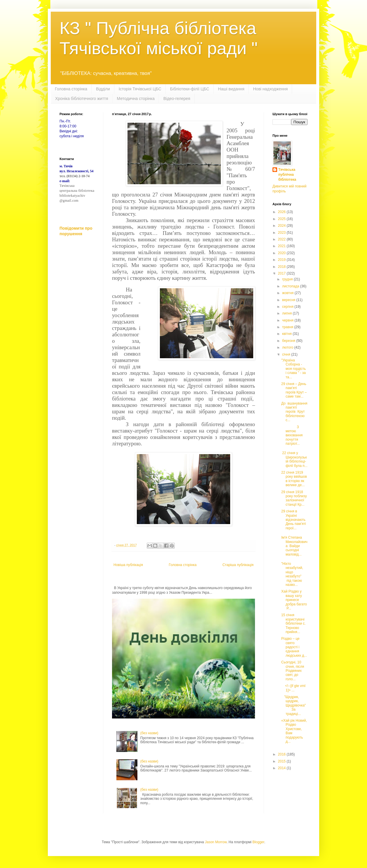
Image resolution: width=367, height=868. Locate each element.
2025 (282, 219)
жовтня (288, 293)
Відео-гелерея (177, 99)
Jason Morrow (216, 842)
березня (289, 341)
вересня (289, 300)
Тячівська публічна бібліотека (287, 175)
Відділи (103, 89)
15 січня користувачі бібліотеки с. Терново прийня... (293, 623)
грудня (288, 279)
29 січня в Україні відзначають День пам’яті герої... (294, 520)
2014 (282, 768)
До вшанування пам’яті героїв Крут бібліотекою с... (294, 412)
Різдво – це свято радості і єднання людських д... (294, 647)
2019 (282, 260)
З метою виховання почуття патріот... (292, 435)
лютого (288, 347)
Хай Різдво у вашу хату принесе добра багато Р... (294, 600)
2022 (282, 239)
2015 (282, 761)
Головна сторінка (71, 89)
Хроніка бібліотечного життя (82, 99)
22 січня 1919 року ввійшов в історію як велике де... (294, 479)
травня (288, 327)
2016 (282, 754)
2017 (282, 273)
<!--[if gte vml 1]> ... (293, 688)
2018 (282, 267)
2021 (282, 246)
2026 (282, 212)
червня (288, 320)
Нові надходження (271, 89)
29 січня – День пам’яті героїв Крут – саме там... (294, 390)
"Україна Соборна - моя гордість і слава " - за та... (293, 369)
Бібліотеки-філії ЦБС (190, 89)
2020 (282, 253)
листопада (291, 286)
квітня (287, 334)
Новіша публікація (128, 565)
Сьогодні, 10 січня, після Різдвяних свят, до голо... (293, 671)
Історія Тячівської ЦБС (140, 89)
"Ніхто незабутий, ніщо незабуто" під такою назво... (292, 574)
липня (288, 313)
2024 (282, 226)
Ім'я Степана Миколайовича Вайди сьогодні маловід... (294, 546)
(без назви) (149, 733)
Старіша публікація (238, 565)
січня (287, 354)
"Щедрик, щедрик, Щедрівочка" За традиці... (293, 705)
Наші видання (231, 89)
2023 (282, 233)
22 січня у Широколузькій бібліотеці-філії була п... (294, 459)
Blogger (258, 842)
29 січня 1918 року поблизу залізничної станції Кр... (294, 498)
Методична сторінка (136, 99)
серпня (288, 307)
